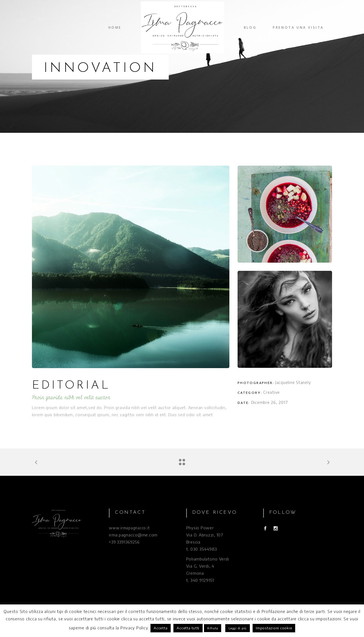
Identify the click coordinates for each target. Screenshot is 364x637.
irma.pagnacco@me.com (133, 535)
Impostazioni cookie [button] (274, 628)
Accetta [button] (161, 628)
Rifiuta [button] (213, 628)
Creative (272, 392)
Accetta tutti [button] (188, 628)
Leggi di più (238, 628)
